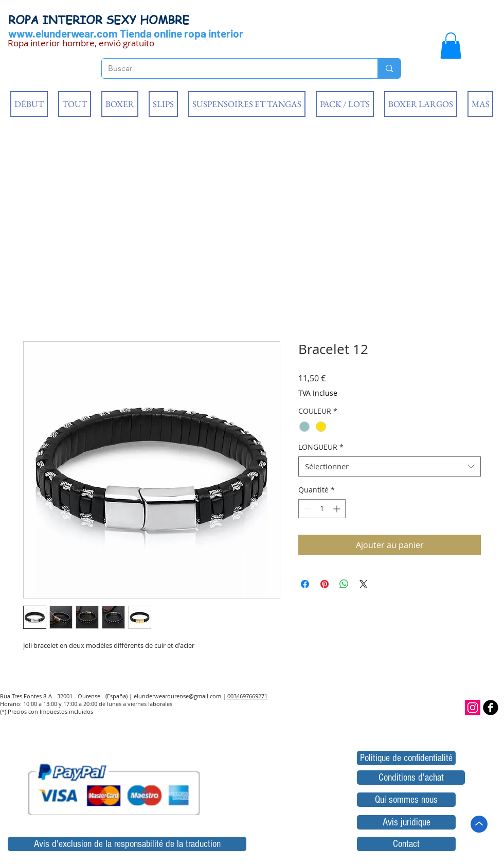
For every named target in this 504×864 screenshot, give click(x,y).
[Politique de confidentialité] (406, 758)
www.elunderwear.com (63, 33)
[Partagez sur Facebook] (305, 584)
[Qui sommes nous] (406, 800)
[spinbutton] (322, 509)
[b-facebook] (491, 708)
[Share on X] (364, 584)
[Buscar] (232, 68)
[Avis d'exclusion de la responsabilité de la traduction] (127, 844)
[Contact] (406, 844)
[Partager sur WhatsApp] (344, 584)
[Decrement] (306, 509)
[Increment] (338, 509)
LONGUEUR (321, 447)
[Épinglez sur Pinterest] (325, 584)
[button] (451, 46)
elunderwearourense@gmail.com (177, 696)
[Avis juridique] (406, 822)
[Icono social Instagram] (473, 708)
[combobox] (390, 466)
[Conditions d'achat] (411, 778)
